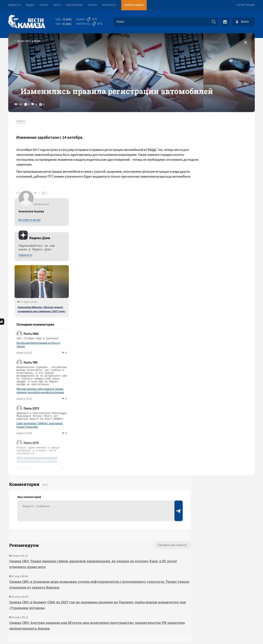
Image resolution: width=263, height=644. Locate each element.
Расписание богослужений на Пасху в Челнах (218, 265)
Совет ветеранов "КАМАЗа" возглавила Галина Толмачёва (219, 345)
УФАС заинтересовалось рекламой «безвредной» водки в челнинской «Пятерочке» (216, 379)
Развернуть (132, 617)
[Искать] (214, 22)
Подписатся (205, 175)
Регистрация (246, 5)
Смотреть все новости (144, 469)
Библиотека (74, 5)
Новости (14, 5)
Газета (92, 5)
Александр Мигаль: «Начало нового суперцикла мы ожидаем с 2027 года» (221, 229)
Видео (30, 5)
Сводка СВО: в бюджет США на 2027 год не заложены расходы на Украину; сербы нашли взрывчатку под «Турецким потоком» (82, 529)
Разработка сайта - (239, 632)
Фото (57, 5)
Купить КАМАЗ (134, 5)
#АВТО (23, 135)
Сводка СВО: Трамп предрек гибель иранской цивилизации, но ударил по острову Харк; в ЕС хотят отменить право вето (84, 488)
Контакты (109, 5)
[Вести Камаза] (27, 22)
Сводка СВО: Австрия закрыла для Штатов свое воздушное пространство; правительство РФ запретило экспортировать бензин (84, 549)
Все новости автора (209, 140)
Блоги (44, 5)
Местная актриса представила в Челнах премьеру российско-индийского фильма (220, 311)
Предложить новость (214, 483)
